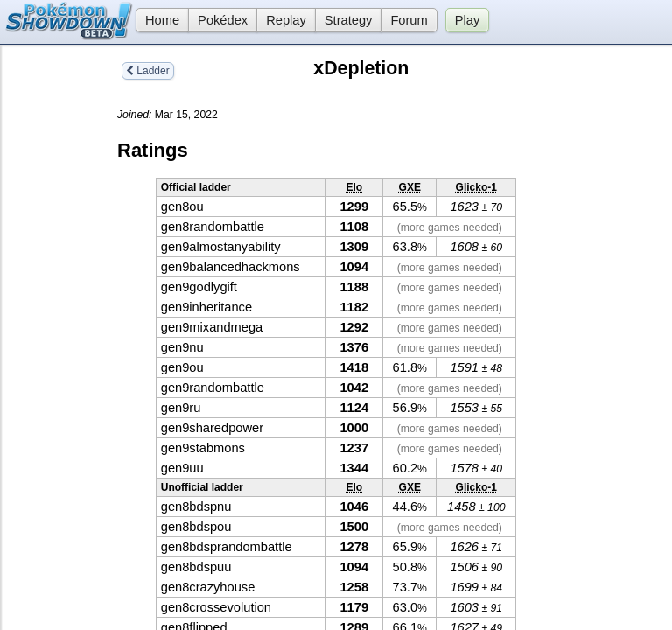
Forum (409, 20)
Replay (286, 20)
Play (468, 20)
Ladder (148, 71)
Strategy (349, 20)
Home (157, 20)
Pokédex (223, 20)
